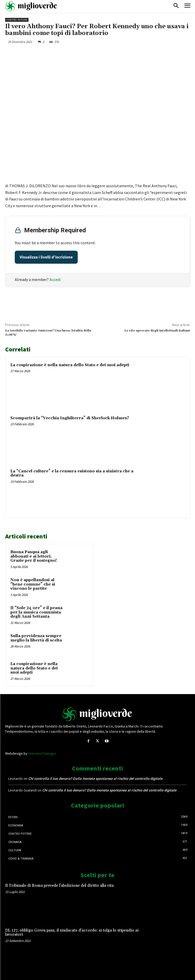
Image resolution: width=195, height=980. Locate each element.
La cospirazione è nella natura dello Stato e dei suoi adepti (70, 365)
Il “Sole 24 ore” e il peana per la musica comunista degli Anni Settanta (36, 612)
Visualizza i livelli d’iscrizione (46, 257)
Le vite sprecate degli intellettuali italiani (157, 331)
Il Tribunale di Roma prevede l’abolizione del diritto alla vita (59, 886)
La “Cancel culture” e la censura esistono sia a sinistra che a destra (72, 473)
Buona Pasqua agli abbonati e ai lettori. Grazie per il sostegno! (34, 556)
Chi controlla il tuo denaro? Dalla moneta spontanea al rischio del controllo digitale (95, 779)
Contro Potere (17, 20)
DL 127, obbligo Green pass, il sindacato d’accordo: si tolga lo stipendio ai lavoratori (72, 933)
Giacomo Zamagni (42, 753)
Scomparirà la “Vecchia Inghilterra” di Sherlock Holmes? (70, 418)
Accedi (55, 279)
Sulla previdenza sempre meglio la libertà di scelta (36, 638)
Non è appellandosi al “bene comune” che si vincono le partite (33, 584)
